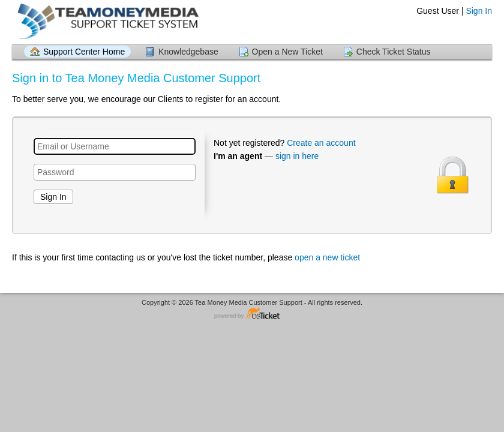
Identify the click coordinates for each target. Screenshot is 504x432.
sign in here (297, 156)
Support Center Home (84, 52)
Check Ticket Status (394, 52)
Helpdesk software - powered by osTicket (252, 314)
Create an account (321, 143)
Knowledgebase (188, 52)
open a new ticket (327, 257)
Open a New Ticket (287, 52)
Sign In (479, 11)
